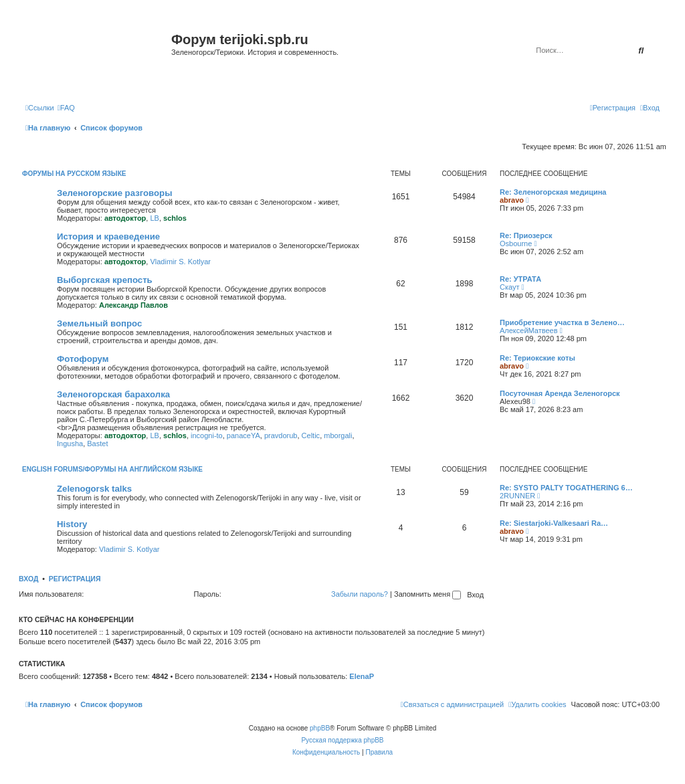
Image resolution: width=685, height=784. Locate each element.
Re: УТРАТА (520, 279)
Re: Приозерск (526, 235)
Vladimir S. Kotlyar (180, 262)
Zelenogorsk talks (94, 489)
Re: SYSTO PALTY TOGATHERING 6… (566, 488)
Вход (28, 579)
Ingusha (70, 444)
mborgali (338, 435)
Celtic (311, 435)
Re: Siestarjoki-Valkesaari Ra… (554, 523)
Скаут (510, 287)
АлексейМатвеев (529, 330)
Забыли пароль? (360, 594)
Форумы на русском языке (74, 174)
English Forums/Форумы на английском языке (112, 469)
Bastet (97, 444)
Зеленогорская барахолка (113, 394)
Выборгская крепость (105, 280)
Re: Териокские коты (537, 358)
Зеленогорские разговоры (114, 193)
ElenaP (362, 676)
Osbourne (516, 243)
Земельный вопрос (99, 323)
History (72, 524)
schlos (175, 218)
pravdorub (281, 435)
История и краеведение (108, 236)
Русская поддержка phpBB (342, 740)
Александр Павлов (133, 305)
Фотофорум (83, 359)
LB (154, 218)
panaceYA (243, 435)
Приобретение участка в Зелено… (562, 322)
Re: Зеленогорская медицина (553, 192)
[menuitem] (66, 108)
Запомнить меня (427, 594)
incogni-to (207, 435)
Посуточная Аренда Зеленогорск (560, 393)
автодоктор (125, 218)
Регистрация (75, 579)
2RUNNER (517, 496)
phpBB (320, 728)
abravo (512, 200)
